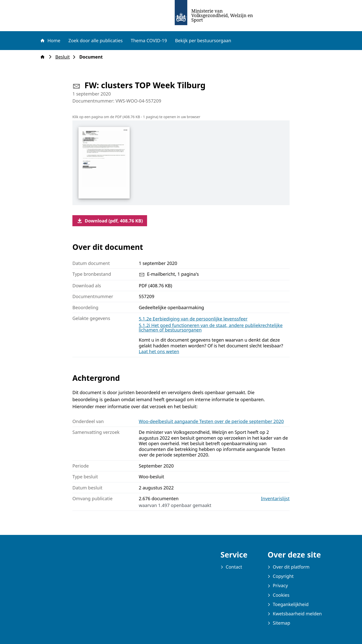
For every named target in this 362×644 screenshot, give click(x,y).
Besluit (64, 57)
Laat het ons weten (159, 351)
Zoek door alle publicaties (96, 40)
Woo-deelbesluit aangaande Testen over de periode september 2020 (211, 421)
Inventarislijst (275, 499)
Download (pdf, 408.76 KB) (110, 221)
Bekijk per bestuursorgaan (203, 40)
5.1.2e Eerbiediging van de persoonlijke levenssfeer (193, 319)
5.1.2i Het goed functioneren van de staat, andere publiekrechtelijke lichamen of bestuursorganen (211, 328)
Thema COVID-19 (149, 40)
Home (50, 40)
